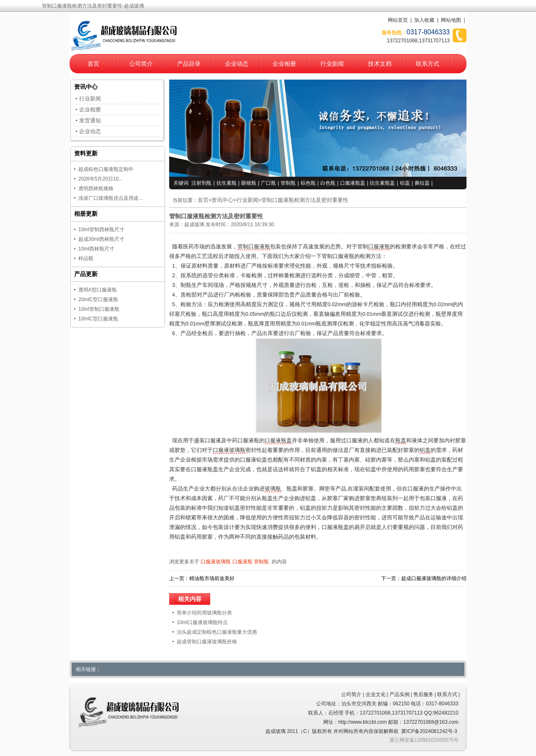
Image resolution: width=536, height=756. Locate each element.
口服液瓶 (379, 247)
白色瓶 (328, 183)
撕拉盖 (422, 183)
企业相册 (284, 64)
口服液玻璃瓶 (229, 450)
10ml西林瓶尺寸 (96, 249)
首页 (93, 64)
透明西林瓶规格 (96, 188)
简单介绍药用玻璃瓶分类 (204, 613)
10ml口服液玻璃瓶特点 (202, 622)
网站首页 (398, 20)
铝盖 (405, 183)
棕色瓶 (308, 183)
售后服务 (423, 694)
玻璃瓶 (273, 489)
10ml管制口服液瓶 (99, 309)
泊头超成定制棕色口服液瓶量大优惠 (217, 632)
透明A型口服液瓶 (98, 290)
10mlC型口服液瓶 (98, 319)
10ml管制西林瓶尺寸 (101, 230)
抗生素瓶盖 (382, 183)
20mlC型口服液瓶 (98, 299)
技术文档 (380, 64)
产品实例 (399, 694)
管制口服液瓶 (254, 247)
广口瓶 (268, 183)
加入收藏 (424, 20)
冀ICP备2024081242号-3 (429, 731)
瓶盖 (401, 441)
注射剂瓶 (201, 183)
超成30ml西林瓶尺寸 (101, 239)
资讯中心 (222, 200)
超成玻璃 (194, 224)
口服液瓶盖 (353, 183)
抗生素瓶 (227, 183)
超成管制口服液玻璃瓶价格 (207, 642)
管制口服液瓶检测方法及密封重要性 (305, 200)
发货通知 (90, 120)
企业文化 (376, 694)
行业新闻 (332, 64)
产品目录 (189, 64)
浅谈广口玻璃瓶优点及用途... (111, 198)
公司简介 (141, 64)
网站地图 (451, 20)
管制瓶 (288, 183)
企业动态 (237, 64)
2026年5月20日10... (100, 179)
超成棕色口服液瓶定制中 (106, 169)
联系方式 (428, 64)
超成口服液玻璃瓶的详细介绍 (434, 578)
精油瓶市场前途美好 (212, 578)
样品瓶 (86, 258)
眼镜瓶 (249, 183)
